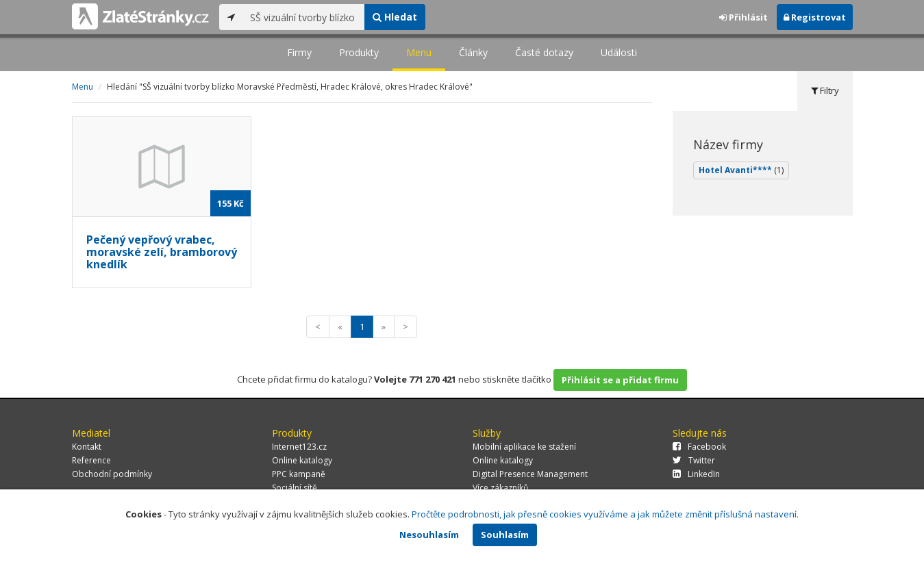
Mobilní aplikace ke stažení (524, 447)
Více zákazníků (500, 488)
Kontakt (87, 447)
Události (619, 52)
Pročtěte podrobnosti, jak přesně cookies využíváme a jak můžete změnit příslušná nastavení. (605, 514)
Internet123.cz (299, 447)
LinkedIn (696, 474)
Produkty (359, 52)
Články (473, 52)
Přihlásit (744, 17)
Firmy (299, 52)
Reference (91, 460)
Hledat (395, 17)
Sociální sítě (295, 488)
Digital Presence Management (530, 474)
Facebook (699, 447)
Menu (419, 52)
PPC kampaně (299, 474)
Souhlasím (505, 535)
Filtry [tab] (825, 90)
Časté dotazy (544, 52)
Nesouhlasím (429, 535)
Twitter (694, 460)
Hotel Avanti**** (741, 170)
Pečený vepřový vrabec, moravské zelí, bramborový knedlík (162, 252)
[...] (304, 17)
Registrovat (815, 17)
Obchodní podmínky (112, 474)
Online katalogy (302, 460)
